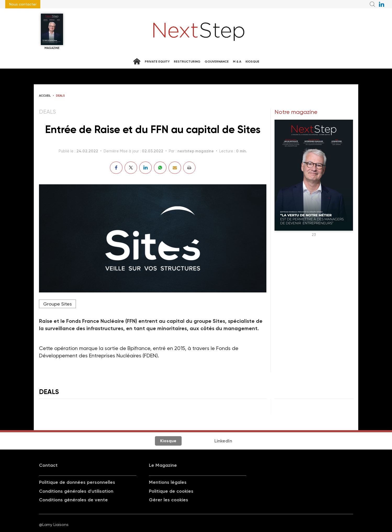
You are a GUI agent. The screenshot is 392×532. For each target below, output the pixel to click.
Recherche (372, 4)
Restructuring (187, 62)
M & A (237, 62)
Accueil (45, 96)
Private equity (157, 62)
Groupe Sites (57, 304)
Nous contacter (23, 4)
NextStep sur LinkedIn (382, 4)
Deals (60, 96)
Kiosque (252, 62)
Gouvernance (217, 62)
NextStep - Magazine (199, 32)
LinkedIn (223, 441)
